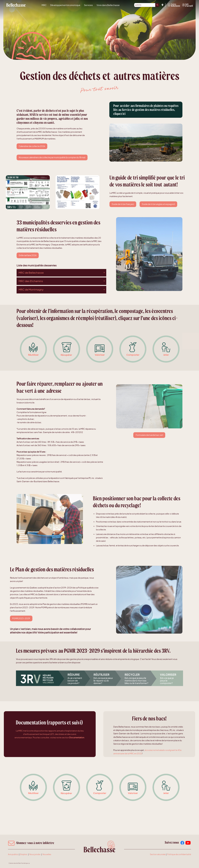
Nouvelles (47, 854)
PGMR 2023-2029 (21, 618)
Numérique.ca (26, 863)
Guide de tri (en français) (123, 204)
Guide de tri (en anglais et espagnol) (158, 204)
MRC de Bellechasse (16, 5)
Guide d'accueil (187, 5)
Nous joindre (35, 854)
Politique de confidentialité (179, 854)
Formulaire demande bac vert (149, 435)
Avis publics (13, 854)
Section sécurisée (158, 854)
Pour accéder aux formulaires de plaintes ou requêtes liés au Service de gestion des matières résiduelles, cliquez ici (146, 110)
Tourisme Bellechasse (174, 5)
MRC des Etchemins (31, 281)
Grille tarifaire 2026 (28, 255)
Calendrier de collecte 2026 (32, 146)
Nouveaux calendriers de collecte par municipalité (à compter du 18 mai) (52, 157)
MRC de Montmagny (31, 290)
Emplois (24, 854)
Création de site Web (15, 863)
